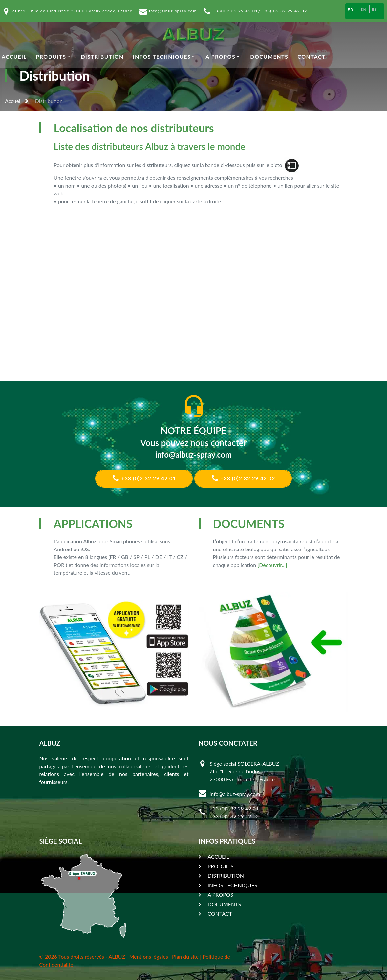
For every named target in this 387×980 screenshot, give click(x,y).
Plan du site (185, 957)
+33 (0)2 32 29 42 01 (144, 478)
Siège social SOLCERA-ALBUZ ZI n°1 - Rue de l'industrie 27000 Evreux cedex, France (245, 771)
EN (364, 9)
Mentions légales (148, 957)
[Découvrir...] (272, 565)
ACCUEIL (14, 57)
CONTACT (312, 57)
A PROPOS (220, 57)
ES (375, 9)
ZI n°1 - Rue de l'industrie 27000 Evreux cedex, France (72, 11)
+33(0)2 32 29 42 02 (285, 11)
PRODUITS (51, 57)
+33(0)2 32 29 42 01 (235, 11)
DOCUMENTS (269, 57)
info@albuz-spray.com (173, 11)
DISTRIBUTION (102, 57)
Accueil (13, 101)
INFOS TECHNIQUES (162, 57)
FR (350, 9)
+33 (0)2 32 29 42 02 (243, 478)
